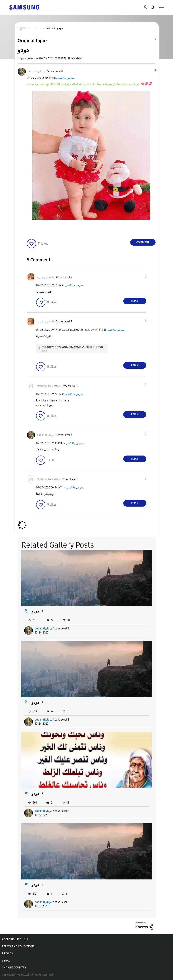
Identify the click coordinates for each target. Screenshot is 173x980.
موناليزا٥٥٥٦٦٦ (43, 629)
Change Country (14, 968)
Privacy (7, 954)
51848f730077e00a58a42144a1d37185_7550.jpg (75, 347)
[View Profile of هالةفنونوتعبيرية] (46, 277)
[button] (149, 71)
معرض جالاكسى (65, 78)
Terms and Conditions (18, 946)
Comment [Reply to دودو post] (143, 242)
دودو (35, 611)
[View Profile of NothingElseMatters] (49, 386)
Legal (6, 961)
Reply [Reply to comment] (135, 301)
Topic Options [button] (149, 38)
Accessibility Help (15, 939)
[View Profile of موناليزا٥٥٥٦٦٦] (36, 72)
